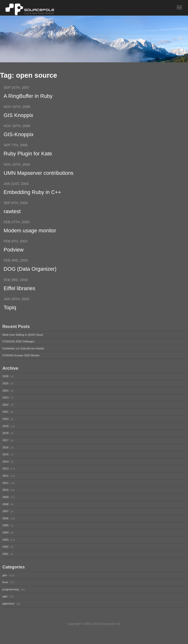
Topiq (10, 313)
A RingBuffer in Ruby (28, 96)
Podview (14, 254)
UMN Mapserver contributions (39, 175)
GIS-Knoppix (19, 136)
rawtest (12, 215)
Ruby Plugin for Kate (28, 155)
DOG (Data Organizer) (30, 274)
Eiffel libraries (19, 294)
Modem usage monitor (30, 235)
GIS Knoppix (18, 116)
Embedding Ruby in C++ (32, 195)
